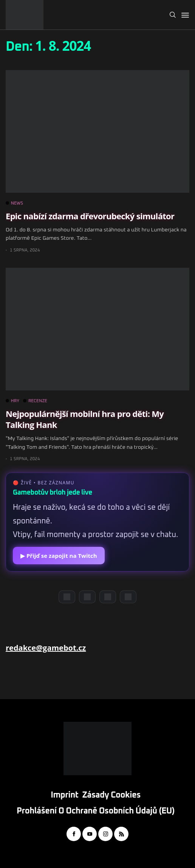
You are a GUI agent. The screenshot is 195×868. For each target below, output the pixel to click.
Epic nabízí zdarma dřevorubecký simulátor (90, 216)
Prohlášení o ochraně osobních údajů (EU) (96, 811)
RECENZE (35, 401)
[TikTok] (128, 597)
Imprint (64, 795)
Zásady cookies (111, 795)
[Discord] (67, 597)
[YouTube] (87, 597)
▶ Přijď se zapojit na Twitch (59, 556)
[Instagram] (108, 597)
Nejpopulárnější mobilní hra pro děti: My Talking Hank (85, 419)
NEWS (14, 203)
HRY (12, 401)
